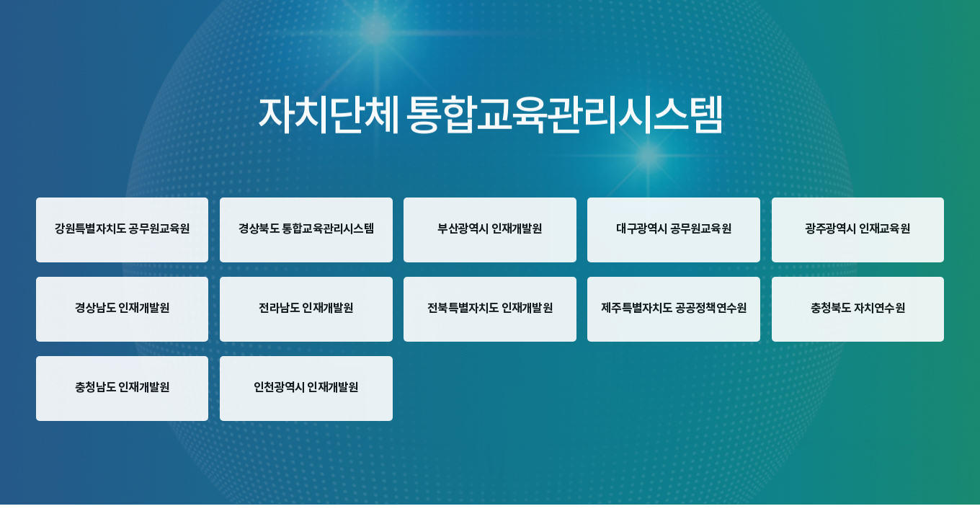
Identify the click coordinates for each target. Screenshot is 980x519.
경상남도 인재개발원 (122, 309)
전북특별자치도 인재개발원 (490, 309)
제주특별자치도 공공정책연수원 (674, 309)
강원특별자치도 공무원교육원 (122, 229)
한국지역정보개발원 (48, 439)
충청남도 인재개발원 (122, 388)
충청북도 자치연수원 (858, 309)
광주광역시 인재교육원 (858, 229)
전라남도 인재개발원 (306, 309)
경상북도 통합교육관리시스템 (306, 229)
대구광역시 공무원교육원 (673, 229)
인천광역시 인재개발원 (306, 388)
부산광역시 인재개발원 (490, 229)
